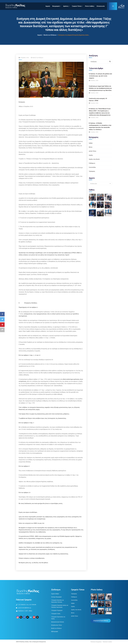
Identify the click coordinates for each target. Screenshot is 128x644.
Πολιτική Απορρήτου (96, 642)
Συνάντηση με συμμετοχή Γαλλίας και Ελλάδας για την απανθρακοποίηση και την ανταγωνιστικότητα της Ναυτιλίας (100, 88)
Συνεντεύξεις (92, 167)
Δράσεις (66, 6)
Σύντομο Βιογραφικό (56, 597)
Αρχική (48, 6)
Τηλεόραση (92, 171)
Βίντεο (91, 147)
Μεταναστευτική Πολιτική (58, 622)
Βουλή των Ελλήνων (50, 35)
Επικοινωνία (101, 6)
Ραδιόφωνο (92, 163)
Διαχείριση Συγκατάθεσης (101, 621)
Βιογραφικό (56, 6)
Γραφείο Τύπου (77, 6)
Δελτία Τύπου (93, 151)
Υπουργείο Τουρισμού (57, 610)
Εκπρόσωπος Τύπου (57, 625)
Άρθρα (91, 143)
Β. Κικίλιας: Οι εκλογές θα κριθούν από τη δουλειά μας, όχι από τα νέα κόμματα (100, 76)
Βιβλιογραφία (55, 631)
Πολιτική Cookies (107, 642)
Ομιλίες (91, 155)
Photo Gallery (90, 6)
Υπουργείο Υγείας (56, 614)
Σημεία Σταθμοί (55, 594)
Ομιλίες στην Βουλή (94, 159)
